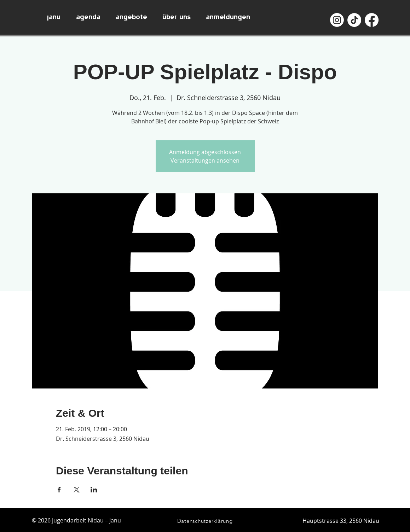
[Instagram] (337, 20)
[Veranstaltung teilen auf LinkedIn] (94, 490)
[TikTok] (354, 20)
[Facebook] (372, 20)
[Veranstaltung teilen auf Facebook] (59, 490)
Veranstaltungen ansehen (205, 160)
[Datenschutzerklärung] (205, 521)
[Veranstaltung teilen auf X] (77, 490)
